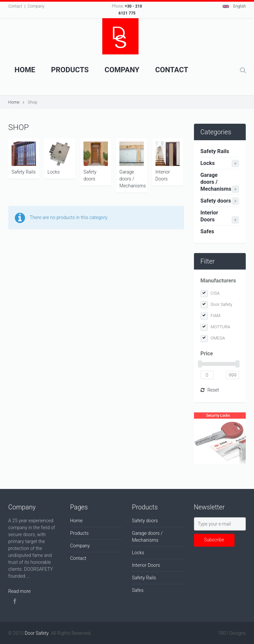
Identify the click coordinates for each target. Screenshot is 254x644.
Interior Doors (168, 161)
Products (70, 70)
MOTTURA (221, 327)
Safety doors (96, 161)
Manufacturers (218, 281)
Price (207, 354)
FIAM (216, 316)
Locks (60, 158)
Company (36, 6)
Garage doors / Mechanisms (133, 165)
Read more (19, 591)
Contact (15, 6)
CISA (215, 293)
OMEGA (218, 338)
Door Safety (222, 304)
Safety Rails (24, 158)
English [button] (234, 6)
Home (25, 70)
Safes (207, 231)
